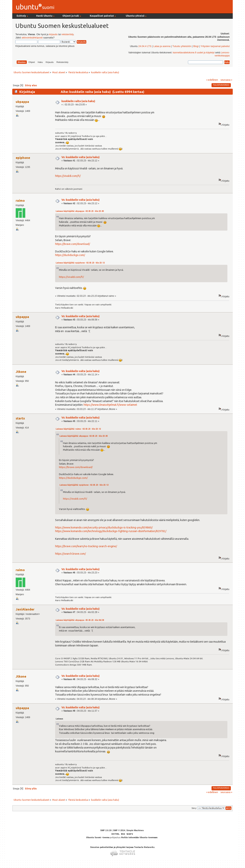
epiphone (23, 158)
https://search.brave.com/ (70, 554)
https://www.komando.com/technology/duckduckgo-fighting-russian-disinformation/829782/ (111, 531)
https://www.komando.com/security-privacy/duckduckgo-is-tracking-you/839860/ (104, 527)
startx (20, 418)
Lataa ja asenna (162, 46)
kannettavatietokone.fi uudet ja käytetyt (194, 53)
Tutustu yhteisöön (182, 46)
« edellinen (212, 80)
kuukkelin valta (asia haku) (78, 101)
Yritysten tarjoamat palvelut (215, 46)
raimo (20, 200)
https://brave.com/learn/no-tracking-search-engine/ (86, 546)
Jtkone (21, 372)
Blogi (196, 46)
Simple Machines (135, 830)
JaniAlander (25, 609)
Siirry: (194, 808)
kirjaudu (53, 34)
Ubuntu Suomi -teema (98, 837)
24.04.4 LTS (145, 46)
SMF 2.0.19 (106, 830)
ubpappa (22, 102)
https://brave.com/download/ (73, 244)
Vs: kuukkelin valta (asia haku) (80, 157)
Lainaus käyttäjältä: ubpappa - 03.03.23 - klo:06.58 (80, 620)
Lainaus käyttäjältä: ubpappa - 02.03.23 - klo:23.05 (80, 211)
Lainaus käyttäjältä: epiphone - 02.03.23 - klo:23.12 (80, 263)
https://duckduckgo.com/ (70, 255)
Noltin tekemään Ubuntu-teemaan (139, 837)
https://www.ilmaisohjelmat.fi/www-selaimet (110, 405)
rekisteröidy (67, 34)
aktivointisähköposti (32, 38)
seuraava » (226, 80)
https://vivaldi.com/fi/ (68, 176)
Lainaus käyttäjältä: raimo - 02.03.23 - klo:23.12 (78, 429)
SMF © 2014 (119, 830)
